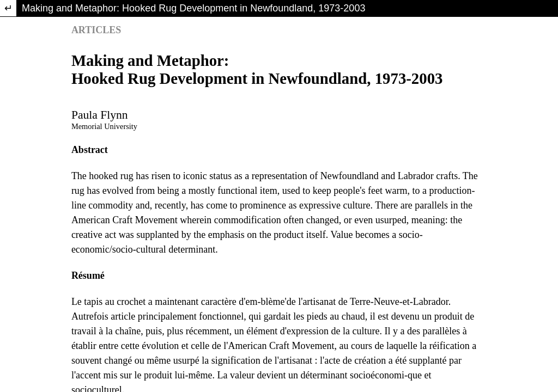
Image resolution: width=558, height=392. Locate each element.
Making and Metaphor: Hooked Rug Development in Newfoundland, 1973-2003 (193, 8)
